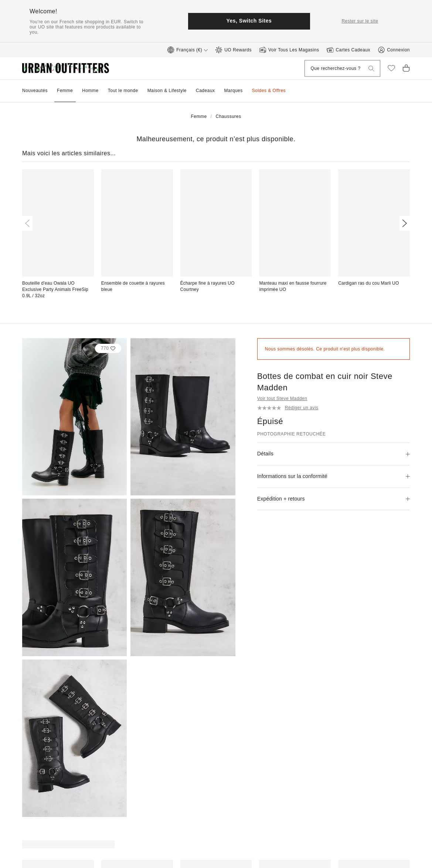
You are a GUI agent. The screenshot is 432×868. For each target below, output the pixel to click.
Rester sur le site (360, 21)
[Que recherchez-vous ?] (331, 69)
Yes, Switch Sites (249, 21)
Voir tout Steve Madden (282, 399)
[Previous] (29, 223)
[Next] (403, 223)
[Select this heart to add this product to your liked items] (108, 348)
